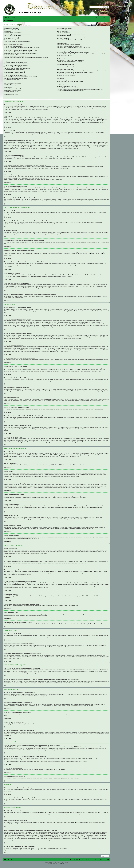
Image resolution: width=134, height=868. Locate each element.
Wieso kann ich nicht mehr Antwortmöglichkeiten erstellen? (17, 68)
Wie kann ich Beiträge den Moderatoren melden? (15, 75)
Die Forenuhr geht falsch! (9, 49)
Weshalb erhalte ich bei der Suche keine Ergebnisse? (69, 62)
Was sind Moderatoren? (63, 31)
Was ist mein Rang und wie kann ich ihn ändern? (15, 56)
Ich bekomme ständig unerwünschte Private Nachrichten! (70, 46)
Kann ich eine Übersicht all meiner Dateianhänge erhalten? (71, 81)
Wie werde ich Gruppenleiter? (64, 35)
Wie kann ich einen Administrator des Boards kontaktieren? (71, 91)
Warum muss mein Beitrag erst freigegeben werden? (15, 78)
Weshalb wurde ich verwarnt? (10, 74)
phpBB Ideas (74, 822)
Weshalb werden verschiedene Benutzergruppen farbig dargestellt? (72, 37)
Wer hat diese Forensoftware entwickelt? (66, 86)
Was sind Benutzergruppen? (64, 33)
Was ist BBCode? (8, 85)
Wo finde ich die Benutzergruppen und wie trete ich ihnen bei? (71, 34)
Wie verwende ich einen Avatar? (11, 55)
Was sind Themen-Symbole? (10, 96)
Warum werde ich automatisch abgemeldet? (13, 40)
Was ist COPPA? (7, 31)
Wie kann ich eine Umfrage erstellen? (12, 67)
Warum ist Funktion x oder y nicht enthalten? (67, 88)
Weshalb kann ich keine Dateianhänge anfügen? (15, 72)
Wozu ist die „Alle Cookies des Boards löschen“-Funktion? (17, 41)
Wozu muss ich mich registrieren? (11, 30)
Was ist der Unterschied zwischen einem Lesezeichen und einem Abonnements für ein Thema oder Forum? (82, 71)
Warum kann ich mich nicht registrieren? (13, 33)
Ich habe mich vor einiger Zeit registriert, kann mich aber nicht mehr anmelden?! (22, 37)
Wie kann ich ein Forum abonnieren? (66, 74)
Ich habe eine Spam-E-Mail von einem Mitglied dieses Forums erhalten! (73, 48)
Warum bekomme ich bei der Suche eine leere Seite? (69, 63)
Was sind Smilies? (8, 87)
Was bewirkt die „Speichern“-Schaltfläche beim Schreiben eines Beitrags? (20, 77)
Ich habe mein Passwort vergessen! (12, 38)
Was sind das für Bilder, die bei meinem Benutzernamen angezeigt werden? (21, 53)
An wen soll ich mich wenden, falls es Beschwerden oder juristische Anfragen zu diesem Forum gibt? (80, 89)
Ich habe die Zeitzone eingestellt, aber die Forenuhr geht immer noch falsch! (21, 50)
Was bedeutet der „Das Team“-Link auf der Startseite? (69, 40)
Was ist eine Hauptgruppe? (63, 38)
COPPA (85, 142)
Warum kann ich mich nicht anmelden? (12, 35)
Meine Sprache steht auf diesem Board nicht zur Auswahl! (17, 52)
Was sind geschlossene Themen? (11, 95)
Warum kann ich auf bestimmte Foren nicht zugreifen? (16, 71)
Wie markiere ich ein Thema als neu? (12, 80)
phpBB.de (102, 254)
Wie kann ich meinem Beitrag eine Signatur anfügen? (16, 65)
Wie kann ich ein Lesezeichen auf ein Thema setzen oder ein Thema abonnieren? (76, 72)
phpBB (51, 862)
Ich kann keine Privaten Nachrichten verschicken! (68, 45)
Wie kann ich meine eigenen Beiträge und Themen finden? (71, 66)
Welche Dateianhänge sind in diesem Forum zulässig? (70, 80)
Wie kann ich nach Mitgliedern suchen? (66, 65)
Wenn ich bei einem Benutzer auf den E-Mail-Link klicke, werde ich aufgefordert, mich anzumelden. (26, 58)
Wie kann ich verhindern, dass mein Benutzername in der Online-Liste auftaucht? (22, 48)
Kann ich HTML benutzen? (10, 86)
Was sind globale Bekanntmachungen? (12, 90)
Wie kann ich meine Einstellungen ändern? (13, 46)
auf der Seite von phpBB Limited (47, 814)
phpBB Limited (91, 254)
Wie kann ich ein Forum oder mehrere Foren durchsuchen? (71, 60)
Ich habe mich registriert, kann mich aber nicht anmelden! (17, 34)
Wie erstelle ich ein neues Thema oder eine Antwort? (15, 63)
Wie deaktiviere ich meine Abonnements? (67, 75)
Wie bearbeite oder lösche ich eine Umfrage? (14, 70)
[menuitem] (14, 18)
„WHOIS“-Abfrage (10, 834)
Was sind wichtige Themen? (10, 93)
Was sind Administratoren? (63, 30)
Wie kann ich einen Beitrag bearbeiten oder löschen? (16, 64)
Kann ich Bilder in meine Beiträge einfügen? (13, 89)
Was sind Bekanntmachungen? (11, 92)
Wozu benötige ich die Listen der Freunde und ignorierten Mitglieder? (73, 52)
